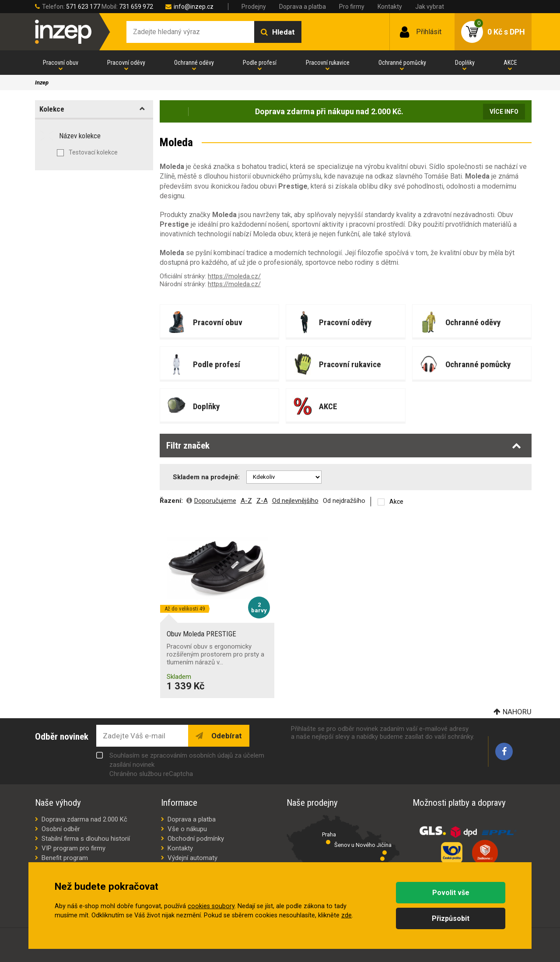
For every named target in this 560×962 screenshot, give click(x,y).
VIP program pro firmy (73, 848)
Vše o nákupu (187, 829)
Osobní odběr (61, 829)
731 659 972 (136, 7)
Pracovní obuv (61, 63)
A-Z (246, 501)
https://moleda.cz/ (234, 276)
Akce (396, 502)
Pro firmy (352, 7)
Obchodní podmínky (196, 839)
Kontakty (390, 7)
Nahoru (517, 712)
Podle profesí (260, 63)
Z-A (262, 501)
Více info (504, 112)
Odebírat (226, 736)
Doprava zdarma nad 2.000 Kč (84, 819)
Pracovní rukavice (328, 63)
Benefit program (65, 858)
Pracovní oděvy (126, 63)
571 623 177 (83, 7)
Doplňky (465, 63)
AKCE (510, 63)
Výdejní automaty (192, 858)
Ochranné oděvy (194, 63)
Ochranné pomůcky (402, 63)
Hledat (283, 32)
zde (346, 915)
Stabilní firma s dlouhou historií (86, 839)
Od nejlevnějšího (295, 501)
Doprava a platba (303, 7)
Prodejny (254, 7)
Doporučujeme (215, 501)
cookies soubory (211, 906)
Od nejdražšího (344, 501)
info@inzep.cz (194, 7)
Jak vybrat (430, 7)
